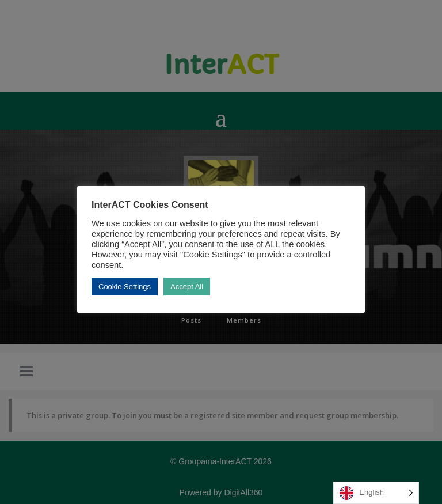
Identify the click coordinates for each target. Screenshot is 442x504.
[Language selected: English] (376, 493)
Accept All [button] (187, 287)
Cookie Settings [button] (125, 287)
